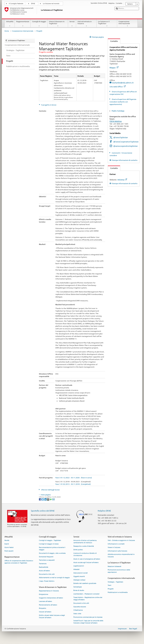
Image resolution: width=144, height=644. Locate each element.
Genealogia (78, 587)
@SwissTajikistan (121, 137)
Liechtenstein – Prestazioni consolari (86, 594)
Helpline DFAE (104, 511)
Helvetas (122, 180)
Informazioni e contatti (116, 544)
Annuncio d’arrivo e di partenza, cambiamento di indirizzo (85, 542)
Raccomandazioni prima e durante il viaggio (52, 549)
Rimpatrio (43, 608)
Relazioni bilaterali (114, 566)
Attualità (10, 24)
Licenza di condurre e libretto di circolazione (85, 554)
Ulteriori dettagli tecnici (50, 490)
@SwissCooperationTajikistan (126, 142)
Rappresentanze (23, 24)
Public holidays (118, 111)
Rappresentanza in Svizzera (49, 591)
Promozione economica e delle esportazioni (119, 571)
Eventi (7, 544)
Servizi (72, 24)
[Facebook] (40, 499)
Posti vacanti (9, 551)
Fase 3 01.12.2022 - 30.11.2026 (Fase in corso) (74, 478)
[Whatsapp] (51, 499)
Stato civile (77, 614)
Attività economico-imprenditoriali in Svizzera (121, 556)
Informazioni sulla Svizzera (117, 551)
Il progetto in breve (49, 105)
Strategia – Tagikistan (115, 582)
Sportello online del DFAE (43, 511)
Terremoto (43, 564)
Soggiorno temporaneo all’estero (51, 598)
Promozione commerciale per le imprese (88, 617)
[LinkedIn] (46, 499)
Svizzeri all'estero (45, 612)
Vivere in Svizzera (114, 547)
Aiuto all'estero (44, 571)
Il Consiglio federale (16, 4)
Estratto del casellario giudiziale (85, 584)
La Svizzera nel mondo (51, 4)
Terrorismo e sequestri (47, 560)
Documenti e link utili (47, 574)
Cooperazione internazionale (127, 24)
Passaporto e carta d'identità (84, 546)
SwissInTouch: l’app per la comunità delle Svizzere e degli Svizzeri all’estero (88, 622)
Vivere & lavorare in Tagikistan (58, 24)
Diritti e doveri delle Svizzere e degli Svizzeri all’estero (52, 616)
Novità (7, 541)
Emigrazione (44, 594)
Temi (109, 585)
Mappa (114, 68)
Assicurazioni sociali (81, 573)
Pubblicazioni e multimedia (118, 593)
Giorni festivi (9, 547)
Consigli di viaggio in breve (49, 544)
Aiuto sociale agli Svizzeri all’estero (86, 563)
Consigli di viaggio (39, 24)
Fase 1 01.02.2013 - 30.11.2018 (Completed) (73, 484)
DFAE (33, 4)
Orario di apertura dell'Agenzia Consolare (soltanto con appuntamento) (123, 102)
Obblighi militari (79, 580)
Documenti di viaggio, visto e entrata (52, 553)
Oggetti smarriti (79, 576)
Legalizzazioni (79, 566)
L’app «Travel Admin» (47, 581)
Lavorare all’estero (45, 601)
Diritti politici (78, 550)
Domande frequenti (46, 557)
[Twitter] (43, 499)
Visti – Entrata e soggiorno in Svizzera (121, 541)
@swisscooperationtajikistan (126, 146)
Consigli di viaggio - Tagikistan (50, 541)
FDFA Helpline (116, 121)
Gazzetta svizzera (80, 607)
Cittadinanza (78, 610)
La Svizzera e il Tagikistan (107, 24)
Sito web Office (118, 87)
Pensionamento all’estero (48, 605)
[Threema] (48, 499)
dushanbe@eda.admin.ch (123, 83)
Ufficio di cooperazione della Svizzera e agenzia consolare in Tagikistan (19, 562)
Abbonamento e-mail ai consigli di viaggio (54, 578)
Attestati (76, 570)
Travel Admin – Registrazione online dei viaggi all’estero (88, 599)
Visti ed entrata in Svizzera (86, 24)
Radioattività (44, 567)
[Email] (53, 499)
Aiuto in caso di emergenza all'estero (87, 559)
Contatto (113, 41)
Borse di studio (79, 591)
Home (7, 31)
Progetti (111, 589)
